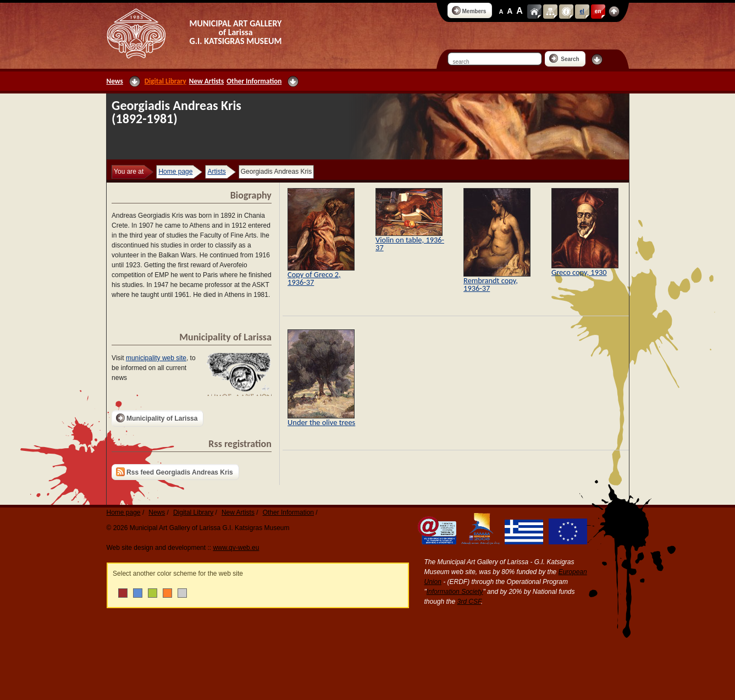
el (582, 11)
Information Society (455, 592)
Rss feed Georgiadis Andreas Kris (175, 472)
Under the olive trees (321, 422)
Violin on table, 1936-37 (410, 244)
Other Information (254, 81)
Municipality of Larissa (157, 418)
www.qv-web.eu (236, 548)
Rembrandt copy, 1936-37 (491, 284)
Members (469, 10)
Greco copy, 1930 (579, 272)
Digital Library (165, 81)
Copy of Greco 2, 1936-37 (314, 278)
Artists (216, 172)
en (598, 11)
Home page (175, 172)
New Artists (206, 81)
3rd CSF (469, 602)
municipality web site (156, 358)
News (115, 81)
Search (564, 58)
